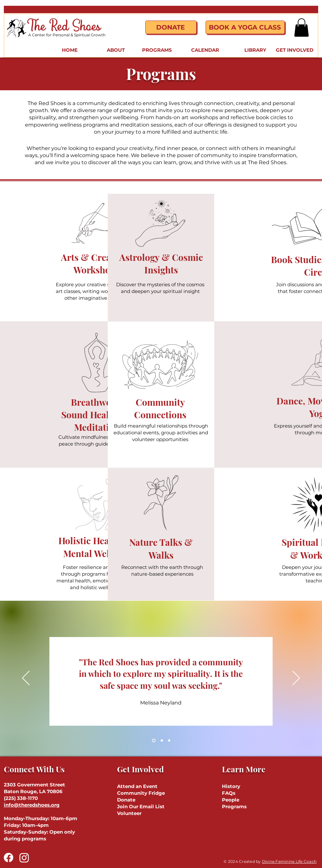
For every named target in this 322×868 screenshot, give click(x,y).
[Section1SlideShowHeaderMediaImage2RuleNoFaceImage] (162, 740)
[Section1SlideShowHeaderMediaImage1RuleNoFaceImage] (154, 740)
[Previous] (26, 678)
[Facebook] (8, 858)
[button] (301, 27)
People (231, 800)
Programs (234, 806)
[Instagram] (24, 858)
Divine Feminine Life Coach (289, 861)
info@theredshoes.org (32, 805)
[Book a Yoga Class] (245, 27)
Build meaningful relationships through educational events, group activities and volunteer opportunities (161, 433)
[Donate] (171, 27)
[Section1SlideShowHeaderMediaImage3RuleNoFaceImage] (169, 740)
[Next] (296, 678)
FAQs (229, 793)
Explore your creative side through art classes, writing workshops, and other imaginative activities (97, 291)
